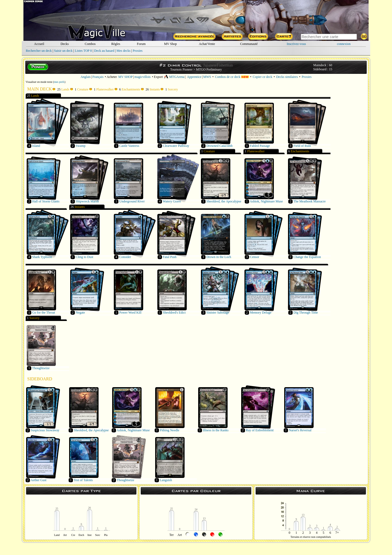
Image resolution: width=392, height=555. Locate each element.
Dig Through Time (306, 313)
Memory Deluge (261, 313)
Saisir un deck (63, 51)
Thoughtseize (41, 368)
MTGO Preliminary (209, 69)
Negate (80, 313)
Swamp (81, 146)
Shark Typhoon (42, 257)
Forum (141, 44)
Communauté (249, 44)
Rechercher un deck (39, 51)
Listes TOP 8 (83, 51)
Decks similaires (287, 77)
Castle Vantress (129, 146)
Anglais (86, 77)
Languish (166, 480)
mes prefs (59, 82)
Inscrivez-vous (296, 44)
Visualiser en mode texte (39, 82)
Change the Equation (307, 257)
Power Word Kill (130, 313)
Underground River (132, 201)
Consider (125, 257)
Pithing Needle (170, 430)
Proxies (138, 51)
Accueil (39, 44)
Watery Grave (172, 201)
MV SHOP (126, 77)
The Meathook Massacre (310, 201)
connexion (344, 44)
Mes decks (123, 51)
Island (36, 146)
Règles (116, 44)
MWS (207, 77)
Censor (255, 257)
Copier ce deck (262, 77)
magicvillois (143, 77)
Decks (65, 44)
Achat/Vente (207, 44)
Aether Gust (38, 480)
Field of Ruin (302, 146)
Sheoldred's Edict (174, 313)
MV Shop (171, 44)
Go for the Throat (44, 313)
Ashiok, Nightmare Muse (266, 201)
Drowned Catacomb (219, 146)
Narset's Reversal (300, 430)
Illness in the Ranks (216, 430)
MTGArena (174, 77)
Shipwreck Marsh (87, 201)
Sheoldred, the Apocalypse (224, 201)
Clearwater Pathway (176, 146)
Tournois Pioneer (181, 69)
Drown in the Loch (219, 257)
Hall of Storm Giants (46, 201)
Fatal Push (170, 257)
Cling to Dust (85, 257)
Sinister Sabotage (218, 313)
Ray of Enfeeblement (260, 430)
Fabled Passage (260, 146)
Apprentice (194, 77)
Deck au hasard (104, 51)
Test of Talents (83, 480)
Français (98, 77)
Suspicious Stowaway (45, 430)
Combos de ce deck (232, 77)
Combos (90, 44)
